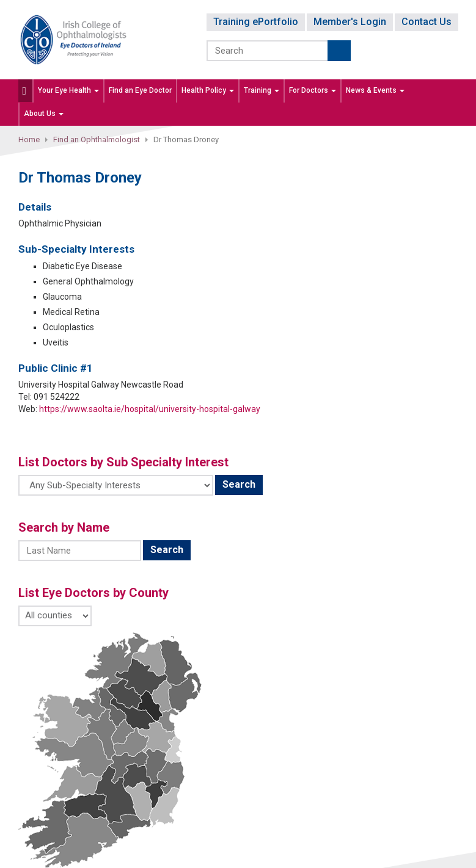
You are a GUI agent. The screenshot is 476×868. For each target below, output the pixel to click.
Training (262, 90)
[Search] (268, 51)
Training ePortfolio (256, 22)
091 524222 (57, 397)
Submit (339, 51)
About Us (44, 114)
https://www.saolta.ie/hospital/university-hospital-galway (150, 409)
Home (29, 139)
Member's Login (350, 22)
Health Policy (208, 90)
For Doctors (313, 90)
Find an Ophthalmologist (97, 139)
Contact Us (427, 22)
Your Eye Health (68, 90)
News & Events (375, 90)
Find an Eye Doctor (140, 90)
